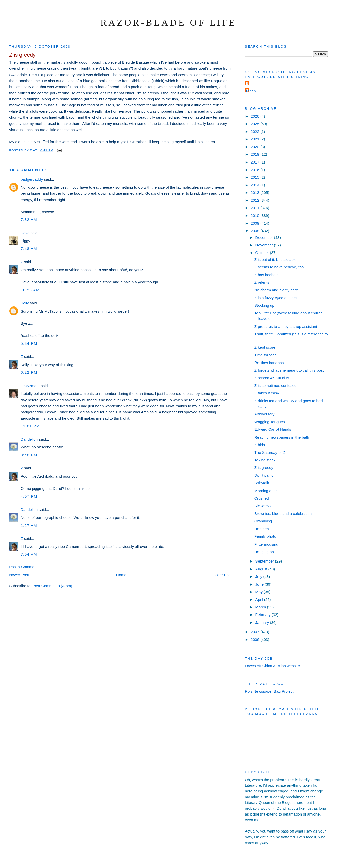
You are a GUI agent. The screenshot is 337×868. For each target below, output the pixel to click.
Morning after (266, 491)
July (259, 577)
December (265, 237)
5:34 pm (29, 343)
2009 (255, 223)
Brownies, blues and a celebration (283, 513)
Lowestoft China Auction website (272, 666)
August (262, 569)
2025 (255, 124)
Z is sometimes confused (276, 385)
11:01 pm (30, 426)
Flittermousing (266, 544)
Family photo (265, 536)
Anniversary (265, 414)
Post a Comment (23, 567)
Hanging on (264, 552)
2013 (255, 193)
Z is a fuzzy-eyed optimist (276, 298)
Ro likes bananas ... (271, 363)
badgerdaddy (32, 179)
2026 (255, 116)
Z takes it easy (267, 393)
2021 (255, 139)
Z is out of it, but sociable (276, 259)
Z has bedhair (266, 275)
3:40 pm (29, 455)
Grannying (263, 521)
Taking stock (265, 460)
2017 (255, 162)
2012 (255, 200)
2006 (255, 639)
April (260, 599)
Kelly (25, 303)
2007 (255, 632)
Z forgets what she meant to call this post (289, 370)
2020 (255, 147)
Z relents (262, 282)
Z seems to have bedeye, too (279, 267)
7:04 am (29, 554)
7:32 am (29, 219)
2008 (255, 231)
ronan (251, 91)
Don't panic (264, 475)
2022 (255, 131)
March (261, 607)
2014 (255, 185)
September (265, 561)
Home (121, 575)
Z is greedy (264, 468)
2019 (255, 154)
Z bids (260, 445)
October (263, 253)
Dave (25, 233)
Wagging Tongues (270, 422)
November (265, 245)
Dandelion (29, 439)
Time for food (266, 355)
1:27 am (29, 525)
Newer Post (19, 575)
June (260, 584)
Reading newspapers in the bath (282, 437)
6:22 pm (29, 372)
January (263, 622)
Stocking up (264, 305)
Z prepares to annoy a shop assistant (286, 326)
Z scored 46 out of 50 (273, 378)
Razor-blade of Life (169, 22)
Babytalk (262, 483)
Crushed (262, 498)
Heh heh (262, 529)
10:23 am (30, 290)
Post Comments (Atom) (52, 586)
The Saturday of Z (270, 452)
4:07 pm (29, 496)
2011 (255, 208)
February (263, 615)
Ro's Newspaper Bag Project (269, 691)
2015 (255, 177)
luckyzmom (30, 386)
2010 (255, 216)
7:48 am (29, 249)
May (259, 592)
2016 (255, 170)
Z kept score (265, 347)
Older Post (222, 575)
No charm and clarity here (276, 290)
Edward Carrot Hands (273, 429)
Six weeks (263, 506)
